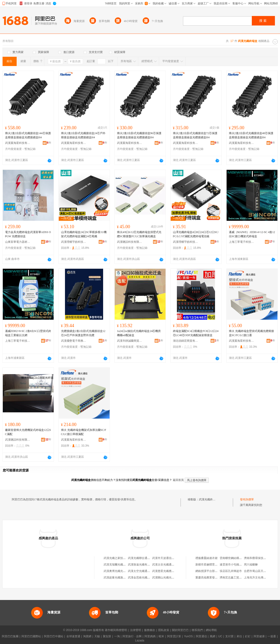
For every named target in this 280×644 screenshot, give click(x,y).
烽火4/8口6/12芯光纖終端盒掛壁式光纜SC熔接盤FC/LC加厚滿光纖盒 (139, 234)
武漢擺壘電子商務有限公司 (74, 341)
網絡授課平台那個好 (208, 571)
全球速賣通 (73, 636)
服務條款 (150, 630)
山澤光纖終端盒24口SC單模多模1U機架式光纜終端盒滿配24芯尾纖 (84, 234)
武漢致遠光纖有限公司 (142, 565)
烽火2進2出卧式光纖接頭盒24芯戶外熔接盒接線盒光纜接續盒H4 (83, 135)
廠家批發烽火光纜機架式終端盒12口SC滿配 (28, 432)
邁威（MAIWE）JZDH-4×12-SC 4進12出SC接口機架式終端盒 (252, 234)
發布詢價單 (247, 499)
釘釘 (248, 636)
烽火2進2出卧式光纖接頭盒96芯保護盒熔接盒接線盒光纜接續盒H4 (139, 135)
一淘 (117, 636)
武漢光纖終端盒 (209, 499)
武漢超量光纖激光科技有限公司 (123, 578)
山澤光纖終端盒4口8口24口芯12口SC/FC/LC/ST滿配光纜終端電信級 (196, 234)
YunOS (188, 636)
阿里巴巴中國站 (54, 636)
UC (220, 636)
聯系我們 (197, 630)
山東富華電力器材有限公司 (18, 242)
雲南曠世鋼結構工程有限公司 (238, 558)
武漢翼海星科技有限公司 (18, 143)
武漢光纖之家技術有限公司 (120, 558)
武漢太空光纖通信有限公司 (145, 571)
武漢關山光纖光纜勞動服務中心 (172, 578)
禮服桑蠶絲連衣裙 (206, 558)
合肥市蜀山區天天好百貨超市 (262, 571)
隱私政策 (164, 630)
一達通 (272, 636)
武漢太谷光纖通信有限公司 (169, 565)
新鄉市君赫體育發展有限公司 (213, 565)
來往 (239, 636)
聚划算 (107, 636)
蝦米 (161, 636)
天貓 (97, 636)
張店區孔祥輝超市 (231, 571)
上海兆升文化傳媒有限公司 (261, 578)
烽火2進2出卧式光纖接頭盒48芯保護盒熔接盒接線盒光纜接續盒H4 (251, 135)
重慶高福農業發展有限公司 (212, 578)
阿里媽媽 (150, 636)
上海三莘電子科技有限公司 (242, 242)
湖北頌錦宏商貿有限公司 (186, 341)
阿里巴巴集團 (10, 636)
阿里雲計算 (174, 636)
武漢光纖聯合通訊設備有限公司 (147, 558)
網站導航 (211, 630)
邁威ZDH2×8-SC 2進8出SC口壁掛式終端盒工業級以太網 (28, 333)
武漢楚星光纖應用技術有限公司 (172, 571)
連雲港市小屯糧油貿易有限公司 (239, 565)
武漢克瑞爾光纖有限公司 (119, 565)
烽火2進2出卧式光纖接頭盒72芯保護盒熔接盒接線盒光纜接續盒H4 (195, 135)
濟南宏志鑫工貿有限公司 (235, 578)
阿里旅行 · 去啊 (132, 636)
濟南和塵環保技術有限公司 (261, 558)
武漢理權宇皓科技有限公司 (74, 242)
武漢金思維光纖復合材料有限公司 (149, 578)
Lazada (140, 641)
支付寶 (229, 636)
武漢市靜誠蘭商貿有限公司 (130, 341)
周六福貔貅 (251, 565)
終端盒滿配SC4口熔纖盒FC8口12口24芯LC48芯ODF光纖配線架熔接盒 (196, 333)
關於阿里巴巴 (180, 630)
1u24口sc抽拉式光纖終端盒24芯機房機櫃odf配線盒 (139, 333)
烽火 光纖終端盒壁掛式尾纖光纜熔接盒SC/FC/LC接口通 (251, 333)
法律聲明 (135, 630)
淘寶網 (87, 636)
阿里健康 (259, 636)
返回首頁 (178, 480)
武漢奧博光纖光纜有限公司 (120, 571)
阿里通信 (201, 636)
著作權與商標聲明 (116, 630)
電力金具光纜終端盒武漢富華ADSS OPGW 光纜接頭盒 (28, 234)
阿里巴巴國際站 (31, 636)
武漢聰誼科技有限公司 (130, 242)
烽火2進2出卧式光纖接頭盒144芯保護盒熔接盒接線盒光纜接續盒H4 (28, 135)
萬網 (212, 636)
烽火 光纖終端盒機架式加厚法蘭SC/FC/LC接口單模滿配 (84, 432)
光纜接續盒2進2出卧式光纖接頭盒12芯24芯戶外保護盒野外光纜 (83, 333)
